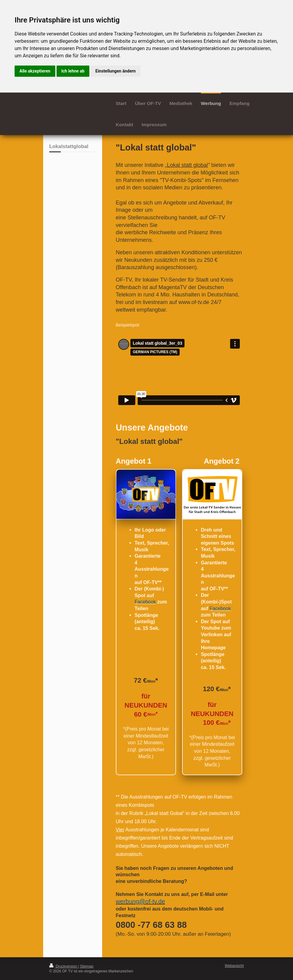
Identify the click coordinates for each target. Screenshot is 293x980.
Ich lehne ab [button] (73, 71)
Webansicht (234, 966)
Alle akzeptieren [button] (35, 71)
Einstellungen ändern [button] (116, 71)
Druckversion (64, 966)
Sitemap (87, 966)
